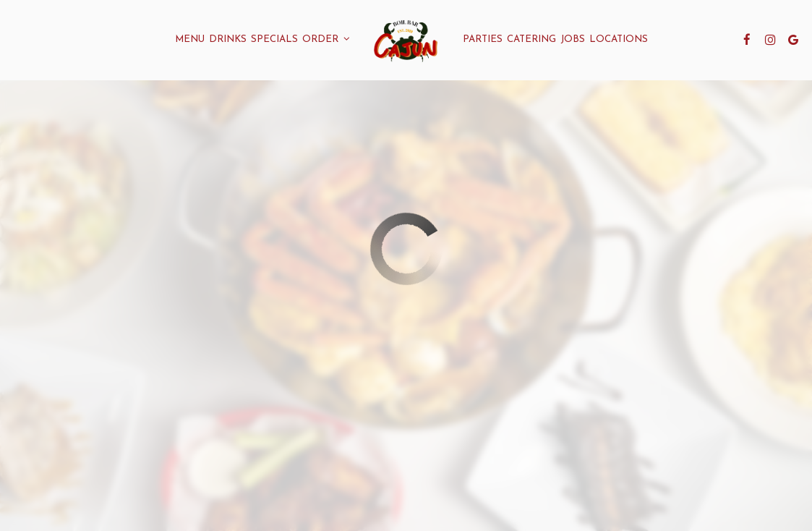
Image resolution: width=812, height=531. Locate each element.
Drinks (228, 39)
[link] (406, 40)
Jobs (573, 39)
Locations (619, 39)
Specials (274, 39)
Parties (483, 39)
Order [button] (326, 39)
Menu (190, 39)
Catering (531, 39)
